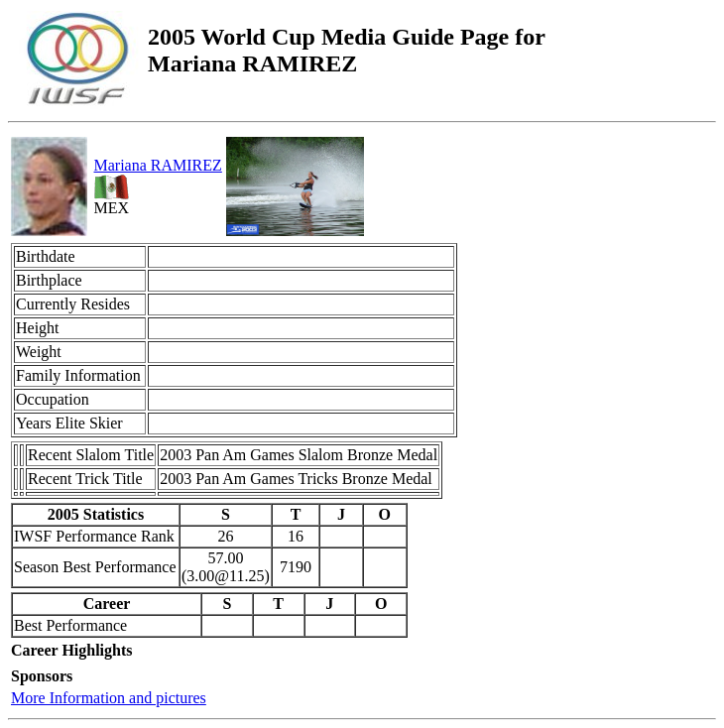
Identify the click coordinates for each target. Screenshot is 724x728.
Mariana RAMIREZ (158, 165)
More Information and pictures (109, 698)
